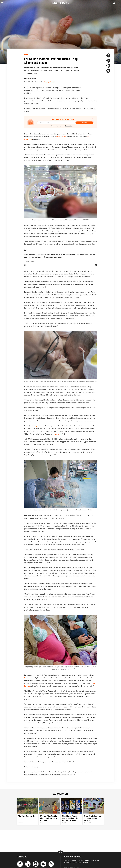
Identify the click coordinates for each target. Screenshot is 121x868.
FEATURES (28, 54)
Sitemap (85, 863)
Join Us (81, 860)
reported (38, 426)
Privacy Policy (77, 863)
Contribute (74, 860)
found (26, 678)
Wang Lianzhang (32, 78)
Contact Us (96, 860)
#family (47, 82)
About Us (66, 860)
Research (88, 860)
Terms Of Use (67, 863)
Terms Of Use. (69, 126)
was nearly (58, 434)
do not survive (61, 137)
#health (52, 82)
